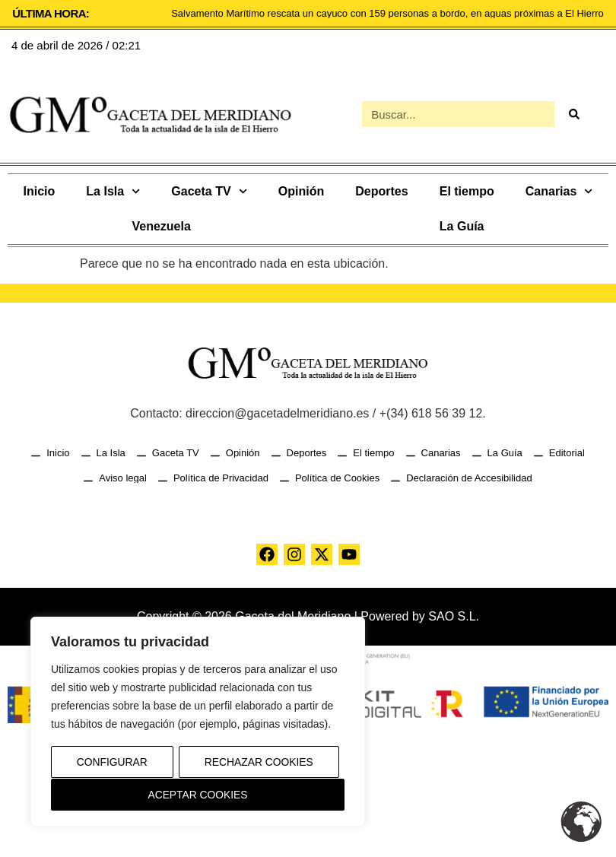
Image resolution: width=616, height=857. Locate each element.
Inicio (40, 191)
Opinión (301, 191)
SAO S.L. (454, 616)
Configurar (112, 763)
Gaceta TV (209, 191)
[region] (198, 722)
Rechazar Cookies (259, 763)
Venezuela (161, 226)
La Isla (113, 191)
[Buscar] (573, 114)
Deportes (381, 191)
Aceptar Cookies (198, 795)
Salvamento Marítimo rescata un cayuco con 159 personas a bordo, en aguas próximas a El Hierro (387, 13)
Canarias (559, 191)
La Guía (462, 226)
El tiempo (467, 191)
